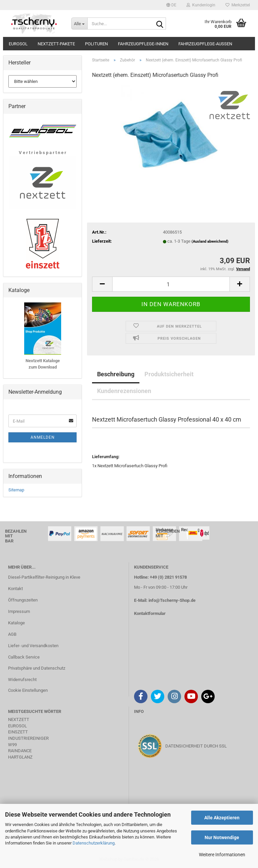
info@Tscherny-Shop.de (172, 600)
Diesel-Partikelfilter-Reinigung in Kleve (44, 577)
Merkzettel (238, 5)
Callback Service (24, 657)
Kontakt (15, 589)
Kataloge (16, 623)
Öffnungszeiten (23, 600)
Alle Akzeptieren (222, 818)
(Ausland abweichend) (210, 242)
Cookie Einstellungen (28, 690)
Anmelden (43, 437)
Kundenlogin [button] (201, 5)
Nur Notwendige (222, 837)
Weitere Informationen (222, 855)
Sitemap (16, 490)
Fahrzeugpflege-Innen (143, 44)
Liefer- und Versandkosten (33, 646)
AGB (12, 634)
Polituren (96, 44)
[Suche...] (79, 23)
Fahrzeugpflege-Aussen (205, 44)
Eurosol (18, 44)
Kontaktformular (150, 613)
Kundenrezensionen (124, 391)
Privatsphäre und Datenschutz (37, 668)
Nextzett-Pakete (56, 44)
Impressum (19, 611)
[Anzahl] (171, 284)
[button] (171, 5)
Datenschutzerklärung (94, 843)
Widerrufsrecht (22, 680)
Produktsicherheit (169, 374)
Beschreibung (116, 374)
